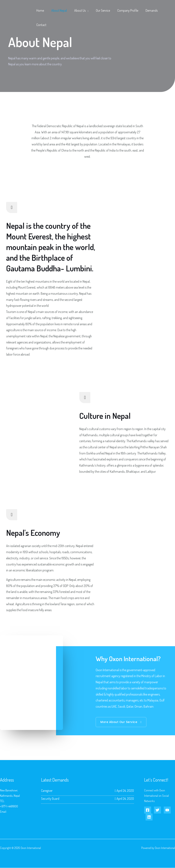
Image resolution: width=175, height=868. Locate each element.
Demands (147, 10)
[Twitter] (157, 810)
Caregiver (47, 791)
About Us (78, 10)
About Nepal (58, 10)
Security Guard (50, 799)
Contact (41, 25)
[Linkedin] (149, 817)
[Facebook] (148, 810)
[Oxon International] (16, 17)
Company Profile (124, 10)
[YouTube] (167, 810)
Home (40, 10)
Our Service (100, 10)
